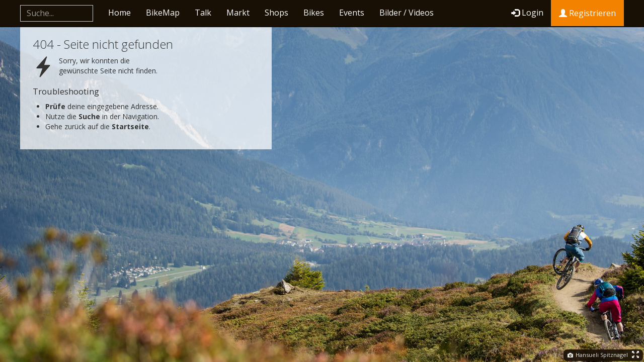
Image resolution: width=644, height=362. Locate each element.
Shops (276, 13)
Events (352, 13)
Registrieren (587, 13)
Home (119, 13)
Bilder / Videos (407, 13)
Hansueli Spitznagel (598, 355)
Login (527, 13)
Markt (238, 13)
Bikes (314, 13)
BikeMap (163, 13)
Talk (203, 13)
